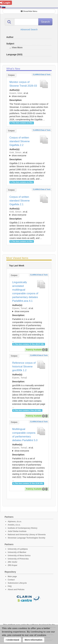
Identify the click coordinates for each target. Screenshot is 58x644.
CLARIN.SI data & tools (42, 75)
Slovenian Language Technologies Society (27, 538)
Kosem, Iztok (16, 93)
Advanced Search (29, 29)
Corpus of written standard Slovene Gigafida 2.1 (20, 201)
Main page (12, 576)
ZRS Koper (13, 565)
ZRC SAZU (12, 562)
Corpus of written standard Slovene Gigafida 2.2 (20, 141)
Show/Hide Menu (29, 11)
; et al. (29, 95)
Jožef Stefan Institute (17, 531)
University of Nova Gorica (19, 556)
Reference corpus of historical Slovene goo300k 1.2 (24, 367)
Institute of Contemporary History (23, 528)
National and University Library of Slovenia (27, 535)
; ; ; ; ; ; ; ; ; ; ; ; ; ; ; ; (29, 213)
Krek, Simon (15, 152)
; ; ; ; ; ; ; (29, 95)
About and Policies (16, 590)
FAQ (10, 586)
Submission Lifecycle (17, 583)
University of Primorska (18, 559)
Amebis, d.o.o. (14, 525)
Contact (11, 580)
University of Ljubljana (18, 549)
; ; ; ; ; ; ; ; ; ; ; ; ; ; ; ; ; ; (29, 154)
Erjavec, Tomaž (20, 308)
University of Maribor (17, 552)
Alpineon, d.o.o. (15, 522)
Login (5, 3)
